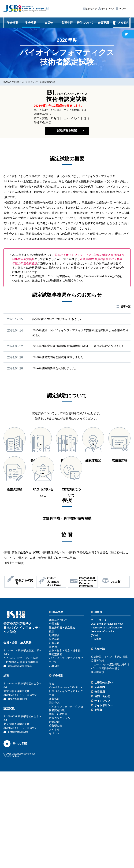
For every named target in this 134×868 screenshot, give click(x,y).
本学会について (58, 718)
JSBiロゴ (54, 764)
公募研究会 (56, 823)
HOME (7, 82)
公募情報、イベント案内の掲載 (109, 754)
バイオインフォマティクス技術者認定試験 (50, 82)
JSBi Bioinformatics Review (107, 721)
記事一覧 (126, 310)
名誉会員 (54, 740)
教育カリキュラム (59, 816)
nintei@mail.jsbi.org (20, 829)
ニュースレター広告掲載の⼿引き (111, 762)
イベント (54, 831)
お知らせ (54, 827)
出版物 (49, 23)
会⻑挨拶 (54, 721)
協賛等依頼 (97, 758)
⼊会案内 (100, 785)
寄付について (85, 23)
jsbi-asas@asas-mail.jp (22, 763)
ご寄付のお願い (104, 780)
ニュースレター (100, 718)
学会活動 (31, 23)
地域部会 (54, 733)
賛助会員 (54, 737)
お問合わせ (91, 9)
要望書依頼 (97, 770)
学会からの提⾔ (58, 812)
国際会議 (54, 800)
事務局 (53, 744)
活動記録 (54, 819)
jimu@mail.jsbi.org (19, 796)
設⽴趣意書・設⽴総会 (62, 725)
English (123, 9)
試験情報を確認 (67, 132)
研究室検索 (56, 752)
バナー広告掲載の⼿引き (105, 766)
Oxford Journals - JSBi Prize (65, 785)
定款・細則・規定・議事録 (65, 748)
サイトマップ (108, 9)
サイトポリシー (104, 803)
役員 (52, 729)
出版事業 (96, 737)
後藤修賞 (54, 796)
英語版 (98, 807)
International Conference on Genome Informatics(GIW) (107, 729)
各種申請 (67, 23)
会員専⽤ (100, 789)
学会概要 (13, 23)
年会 (52, 781)
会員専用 (103, 23)
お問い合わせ (102, 794)
